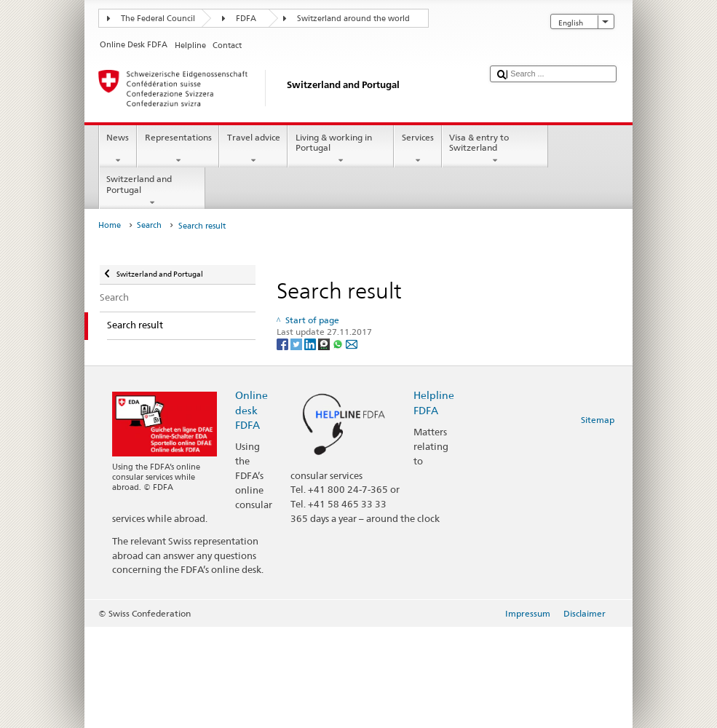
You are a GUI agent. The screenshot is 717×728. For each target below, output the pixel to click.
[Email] (352, 344)
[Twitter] (297, 344)
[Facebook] (284, 344)
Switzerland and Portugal (152, 191)
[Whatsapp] (339, 344)
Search (149, 225)
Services (417, 149)
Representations (178, 149)
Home (110, 225)
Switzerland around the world (353, 19)
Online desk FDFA (251, 409)
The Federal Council (158, 19)
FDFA (246, 19)
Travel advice (253, 149)
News (118, 149)
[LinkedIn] (311, 344)
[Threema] (325, 344)
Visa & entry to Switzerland (495, 149)
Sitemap (598, 420)
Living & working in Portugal (341, 149)
